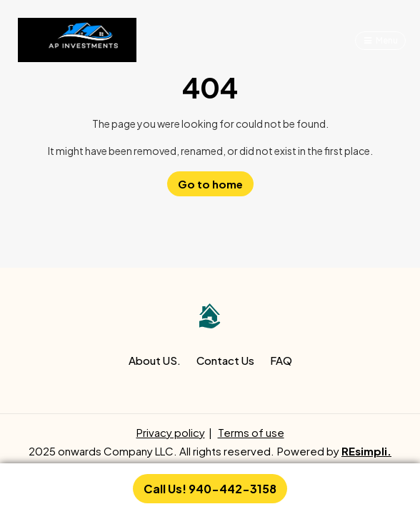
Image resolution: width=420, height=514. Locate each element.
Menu (387, 40)
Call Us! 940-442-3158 (210, 489)
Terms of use (251, 432)
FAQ (281, 361)
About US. (155, 361)
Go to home (210, 184)
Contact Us (225, 361)
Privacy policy (171, 432)
